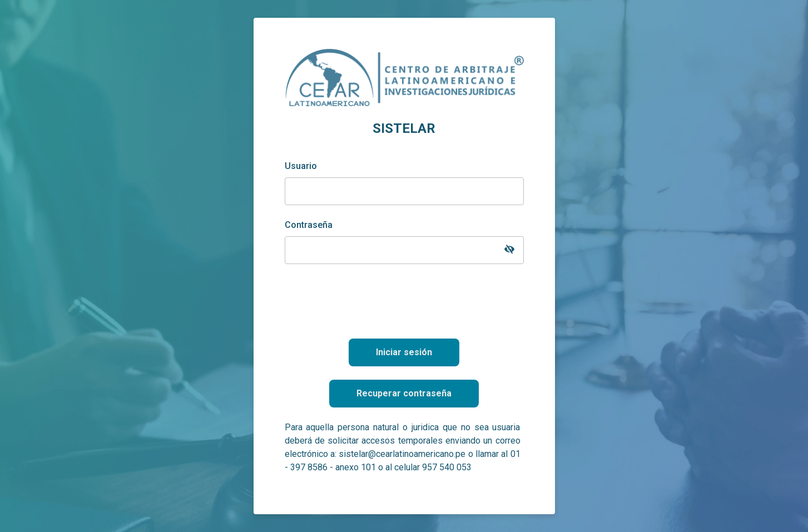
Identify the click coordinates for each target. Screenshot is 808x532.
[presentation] (404, 299)
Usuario (301, 166)
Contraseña (309, 225)
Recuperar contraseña (404, 393)
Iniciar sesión (404, 352)
